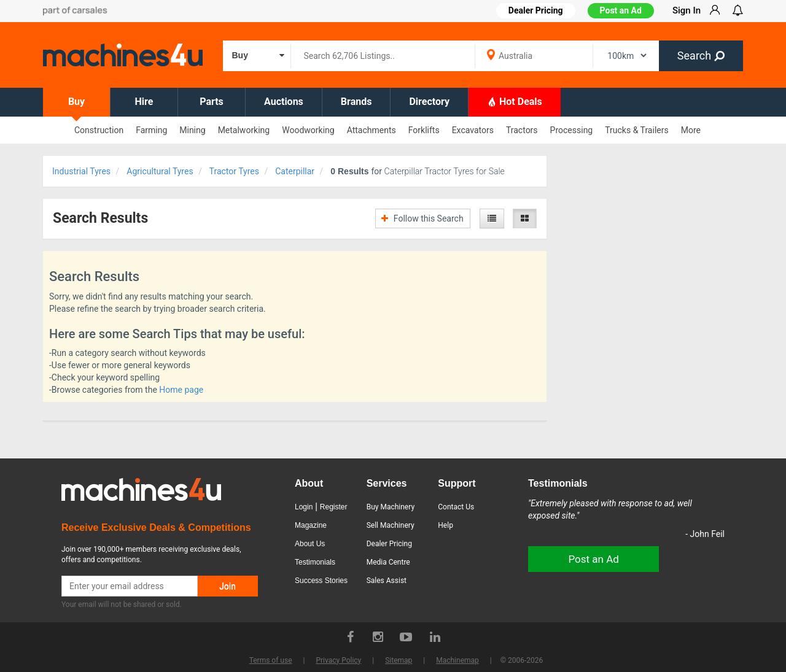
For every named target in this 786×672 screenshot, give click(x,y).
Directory (429, 102)
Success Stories (321, 581)
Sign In (687, 10)
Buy (76, 102)
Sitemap (399, 660)
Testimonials (315, 562)
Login (304, 507)
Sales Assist (387, 581)
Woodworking (308, 130)
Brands (356, 102)
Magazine (311, 525)
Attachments (372, 130)
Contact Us (456, 507)
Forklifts (424, 130)
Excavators (473, 130)
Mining (192, 130)
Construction (99, 130)
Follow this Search (422, 218)
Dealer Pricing (389, 544)
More (691, 130)
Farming (151, 130)
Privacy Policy (338, 660)
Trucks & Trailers (636, 130)
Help (446, 525)
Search (701, 56)
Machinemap (457, 660)
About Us (310, 544)
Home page (181, 390)
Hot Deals (515, 101)
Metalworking (244, 130)
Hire (144, 102)
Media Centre (388, 562)
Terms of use (271, 660)
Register (334, 507)
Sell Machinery (391, 525)
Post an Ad (621, 10)
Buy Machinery (391, 507)
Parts (212, 102)
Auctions (284, 102)
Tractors (522, 130)
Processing (572, 130)
